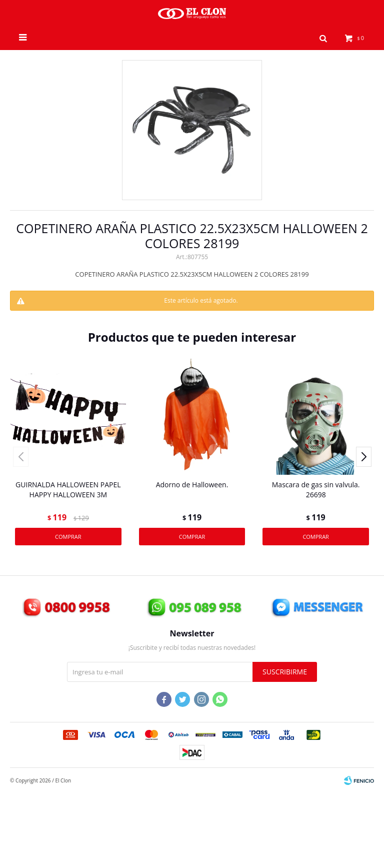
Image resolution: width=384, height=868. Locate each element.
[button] (323, 38)
